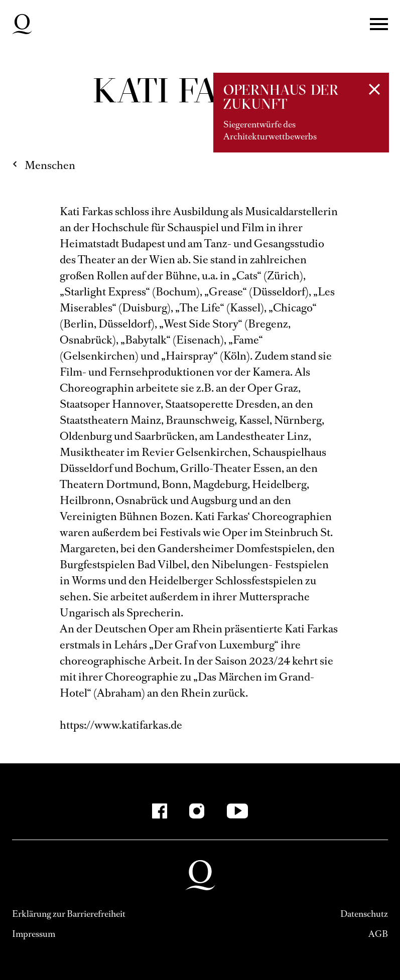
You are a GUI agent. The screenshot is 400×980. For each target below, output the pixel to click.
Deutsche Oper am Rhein (22, 24)
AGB (378, 934)
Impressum (34, 934)
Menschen (50, 165)
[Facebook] (160, 811)
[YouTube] (237, 811)
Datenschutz (364, 914)
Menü (379, 24)
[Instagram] (197, 811)
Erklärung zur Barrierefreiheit (69, 914)
